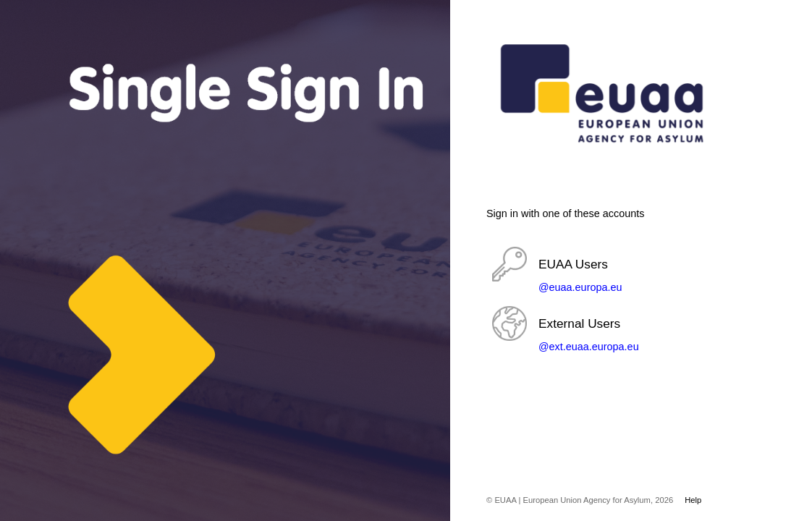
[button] (613, 271)
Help (693, 500)
